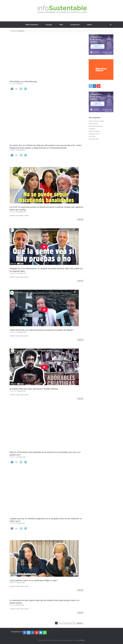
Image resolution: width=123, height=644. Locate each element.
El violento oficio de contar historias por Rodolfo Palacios (34, 389)
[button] (111, 25)
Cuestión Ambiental (94, 131)
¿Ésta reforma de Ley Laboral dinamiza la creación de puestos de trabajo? (41, 330)
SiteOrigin (82, 640)
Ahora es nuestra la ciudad (96, 121)
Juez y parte (92, 136)
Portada (13, 31)
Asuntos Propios (93, 124)
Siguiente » (80, 623)
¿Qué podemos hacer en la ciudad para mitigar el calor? (34, 580)
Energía (49, 25)
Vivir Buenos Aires (94, 139)
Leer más (80, 219)
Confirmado (92, 129)
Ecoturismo (75, 25)
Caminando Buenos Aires (96, 126)
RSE (61, 25)
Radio (90, 25)
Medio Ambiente (32, 25)
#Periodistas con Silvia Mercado (23, 82)
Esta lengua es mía (94, 134)
